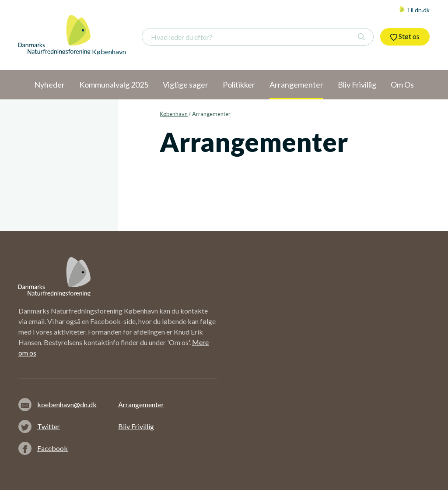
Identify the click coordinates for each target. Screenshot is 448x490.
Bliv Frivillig (136, 426)
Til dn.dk (414, 10)
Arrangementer (141, 404)
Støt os (405, 36)
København (174, 114)
